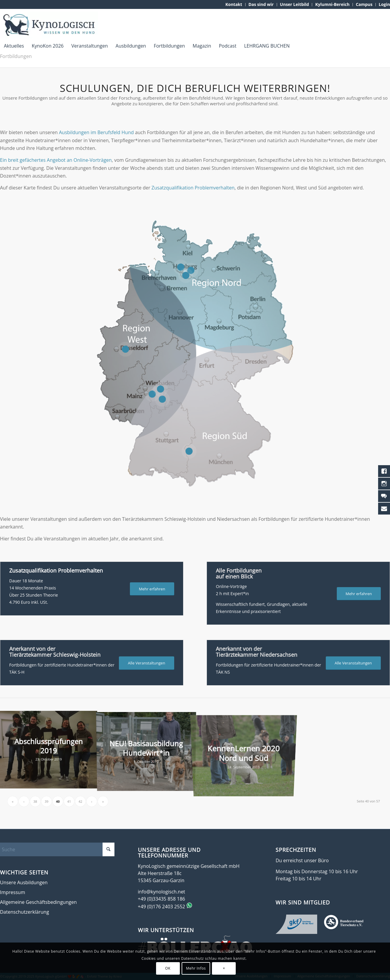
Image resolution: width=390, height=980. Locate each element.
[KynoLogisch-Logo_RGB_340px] (49, 25)
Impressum (12, 892)
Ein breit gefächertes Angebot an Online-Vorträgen (56, 160)
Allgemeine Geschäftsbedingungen (38, 902)
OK (168, 968)
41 (69, 801)
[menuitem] (234, 5)
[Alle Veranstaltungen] (146, 663)
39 (47, 801)
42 (80, 801)
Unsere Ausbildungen (24, 882)
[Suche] (57, 849)
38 (35, 801)
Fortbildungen (16, 56)
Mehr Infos (196, 968)
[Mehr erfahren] (152, 589)
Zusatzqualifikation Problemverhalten (193, 188)
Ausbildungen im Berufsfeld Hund (96, 132)
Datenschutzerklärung (25, 912)
